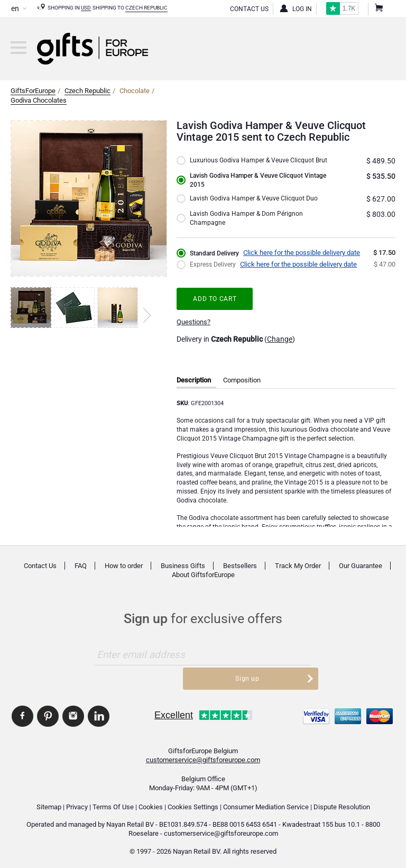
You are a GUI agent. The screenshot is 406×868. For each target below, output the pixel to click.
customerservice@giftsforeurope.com (203, 756)
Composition (242, 391)
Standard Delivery (216, 264)
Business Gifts (183, 577)
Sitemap (49, 803)
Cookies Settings (193, 803)
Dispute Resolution (342, 803)
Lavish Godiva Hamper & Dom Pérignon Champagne (248, 229)
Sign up (280, 666)
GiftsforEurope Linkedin (99, 712)
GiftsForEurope (33, 91)
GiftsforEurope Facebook (22, 712)
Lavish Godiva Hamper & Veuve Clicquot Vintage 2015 (250, 189)
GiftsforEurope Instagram (73, 712)
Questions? (193, 333)
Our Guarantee (361, 577)
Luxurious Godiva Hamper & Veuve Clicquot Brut (254, 165)
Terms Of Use (113, 803)
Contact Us (249, 9)
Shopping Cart (378, 9)
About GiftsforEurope (203, 586)
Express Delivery (214, 276)
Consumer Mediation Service (266, 803)
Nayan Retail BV (130, 821)
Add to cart (217, 309)
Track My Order (298, 577)
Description (194, 391)
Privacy (77, 803)
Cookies (151, 803)
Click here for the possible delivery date (305, 264)
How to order (124, 577)
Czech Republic (146, 8)
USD (86, 8)
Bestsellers (240, 577)
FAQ (81, 577)
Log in (302, 9)
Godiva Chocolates (39, 100)
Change (280, 350)
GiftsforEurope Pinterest (48, 712)
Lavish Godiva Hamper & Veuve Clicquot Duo (256, 209)
